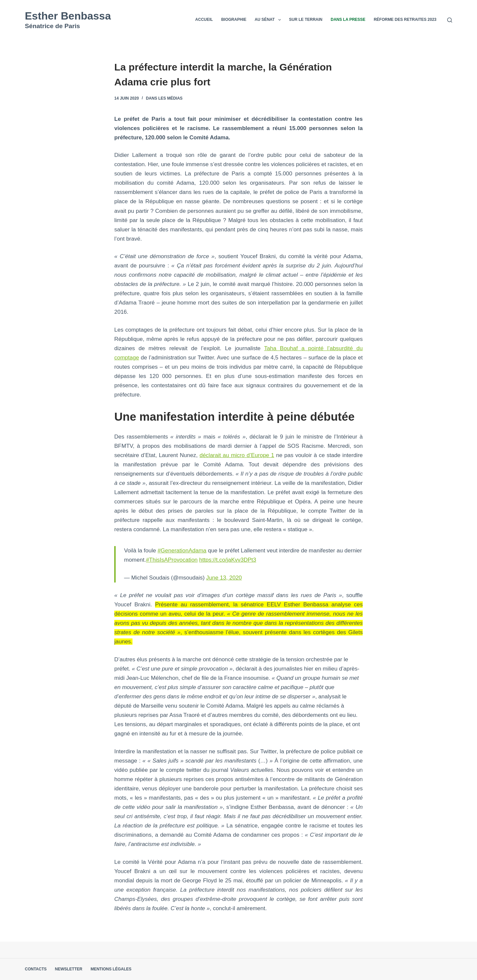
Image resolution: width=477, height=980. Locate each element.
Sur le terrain (306, 20)
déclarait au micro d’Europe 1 (237, 455)
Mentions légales (111, 969)
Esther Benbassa (68, 16)
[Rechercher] (450, 20)
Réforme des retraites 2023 (405, 20)
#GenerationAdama (182, 551)
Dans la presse (348, 20)
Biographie (234, 20)
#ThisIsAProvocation (172, 560)
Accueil (204, 20)
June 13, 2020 (224, 578)
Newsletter (69, 969)
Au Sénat (269, 20)
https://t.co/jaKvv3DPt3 (228, 560)
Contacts (36, 969)
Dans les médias (164, 98)
